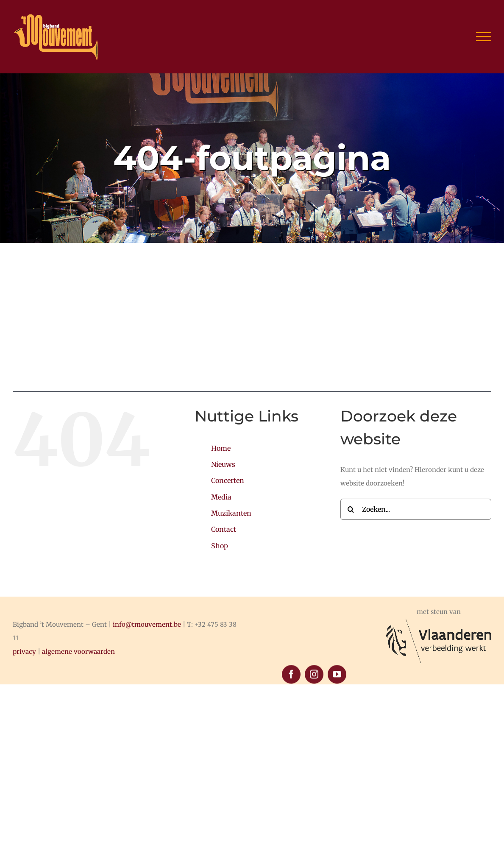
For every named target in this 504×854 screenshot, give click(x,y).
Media (221, 497)
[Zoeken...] (416, 509)
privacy (24, 652)
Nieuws (223, 464)
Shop (220, 546)
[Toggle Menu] (484, 37)
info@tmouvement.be (147, 624)
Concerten (228, 480)
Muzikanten (231, 513)
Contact (224, 529)
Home (221, 448)
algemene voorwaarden (78, 652)
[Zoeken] (351, 509)
